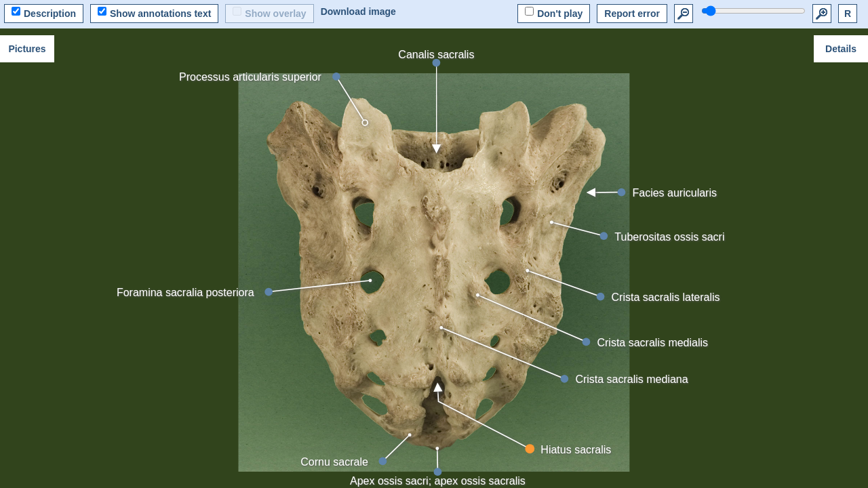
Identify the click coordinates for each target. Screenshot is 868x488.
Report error (632, 14)
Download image (358, 12)
